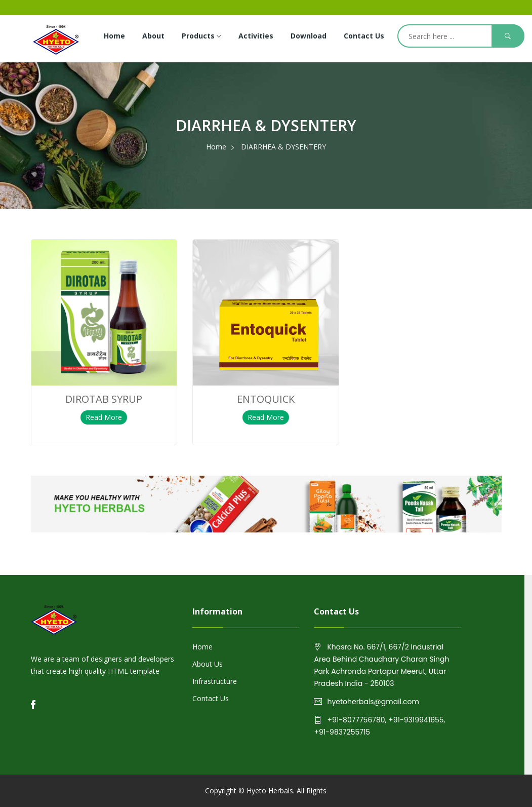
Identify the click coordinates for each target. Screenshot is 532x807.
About (153, 36)
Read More (104, 417)
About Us (208, 664)
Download (309, 36)
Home (114, 36)
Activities (256, 36)
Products (201, 36)
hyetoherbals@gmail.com (373, 702)
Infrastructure (215, 681)
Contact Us (364, 36)
